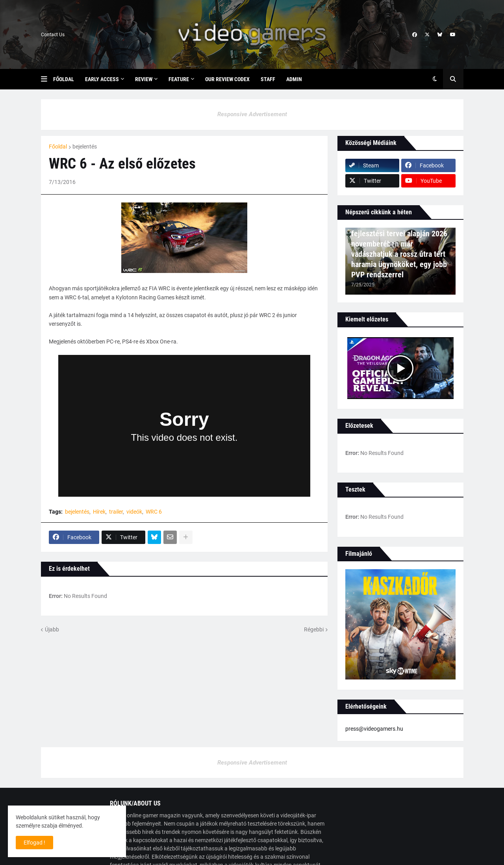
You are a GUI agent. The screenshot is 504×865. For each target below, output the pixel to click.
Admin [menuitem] (294, 79)
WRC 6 (154, 512)
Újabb (52, 629)
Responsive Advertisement (252, 114)
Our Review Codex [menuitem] (227, 79)
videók (134, 512)
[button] (47, 79)
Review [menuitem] (144, 79)
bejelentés (85, 147)
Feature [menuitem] (179, 79)
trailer (116, 512)
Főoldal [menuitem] (64, 79)
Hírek (99, 512)
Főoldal (58, 147)
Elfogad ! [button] (34, 843)
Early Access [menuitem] (102, 79)
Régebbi (314, 629)
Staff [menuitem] (268, 79)
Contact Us (53, 35)
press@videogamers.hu (374, 729)
